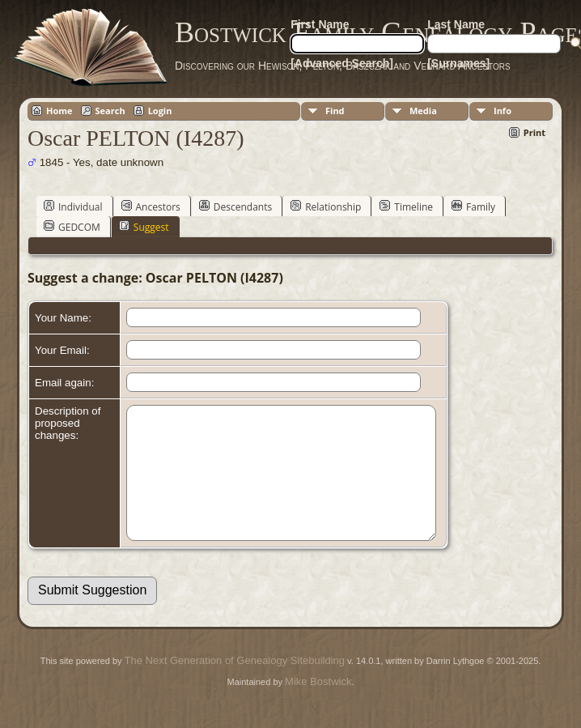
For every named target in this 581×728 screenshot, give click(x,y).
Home (59, 111)
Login (160, 111)
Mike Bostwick (318, 706)
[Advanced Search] (342, 63)
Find (335, 111)
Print (534, 132)
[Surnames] (458, 63)
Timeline (406, 206)
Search (110, 111)
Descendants (235, 206)
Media (423, 111)
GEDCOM (72, 227)
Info (503, 111)
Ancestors (151, 206)
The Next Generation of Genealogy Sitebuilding (235, 685)
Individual (73, 206)
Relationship (326, 206)
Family (473, 206)
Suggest (144, 227)
